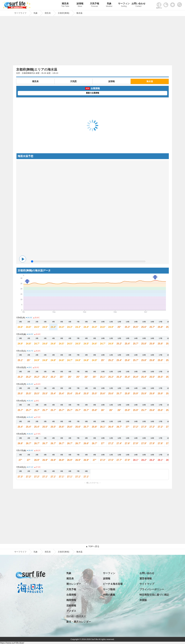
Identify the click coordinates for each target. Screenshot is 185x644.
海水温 (150, 81)
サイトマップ (147, 584)
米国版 (143, 600)
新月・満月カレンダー (79, 622)
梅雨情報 (71, 600)
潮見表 (65, 5)
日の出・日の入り (76, 616)
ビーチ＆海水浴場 (113, 584)
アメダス (71, 611)
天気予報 (94, 5)
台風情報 (71, 595)
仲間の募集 (109, 595)
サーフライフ (20, 552)
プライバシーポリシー (152, 589)
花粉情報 (71, 606)
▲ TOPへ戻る (92, 546)
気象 (109, 5)
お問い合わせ (139, 5)
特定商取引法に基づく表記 (154, 595)
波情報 (80, 5)
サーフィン (124, 5)
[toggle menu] (180, 4)
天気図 (73, 81)
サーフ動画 (109, 589)
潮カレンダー (74, 584)
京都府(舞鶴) (64, 552)
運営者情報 (146, 579)
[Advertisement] (92, 41)
